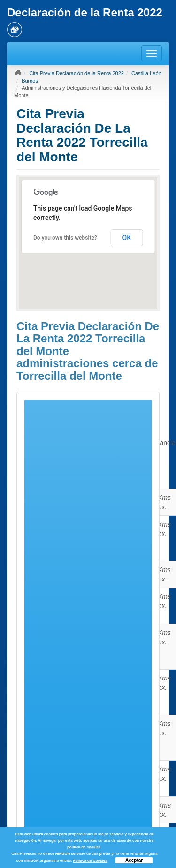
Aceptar (134, 860)
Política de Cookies (90, 861)
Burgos (30, 81)
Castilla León (146, 73)
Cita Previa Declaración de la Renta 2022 (77, 73)
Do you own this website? (65, 238)
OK (127, 238)
